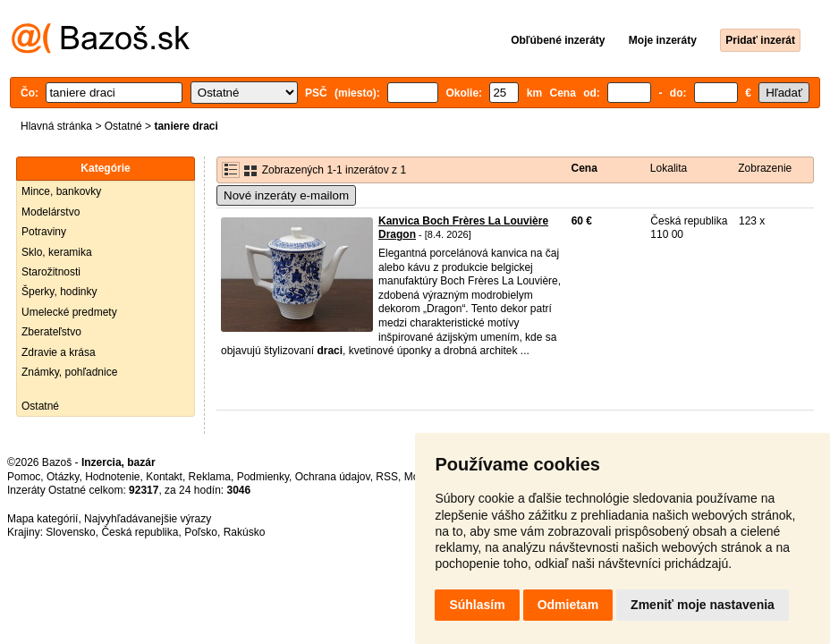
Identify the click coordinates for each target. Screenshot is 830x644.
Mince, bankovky (61, 191)
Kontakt (164, 477)
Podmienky (263, 477)
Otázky (63, 477)
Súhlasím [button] (477, 605)
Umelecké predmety (69, 312)
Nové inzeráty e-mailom (286, 195)
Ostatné (123, 126)
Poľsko (201, 532)
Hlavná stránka (56, 126)
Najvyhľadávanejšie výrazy (148, 519)
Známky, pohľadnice (69, 372)
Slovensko (70, 532)
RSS (387, 477)
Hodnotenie (112, 477)
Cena (584, 168)
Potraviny (44, 232)
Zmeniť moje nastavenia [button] (703, 605)
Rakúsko (245, 532)
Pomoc (24, 477)
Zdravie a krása (59, 352)
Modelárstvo (51, 212)
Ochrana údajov (333, 477)
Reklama (210, 477)
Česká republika (140, 532)
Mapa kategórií (42, 519)
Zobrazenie (765, 168)
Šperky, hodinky (59, 292)
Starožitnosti (51, 272)
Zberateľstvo (51, 332)
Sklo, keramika (57, 252)
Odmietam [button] (568, 605)
